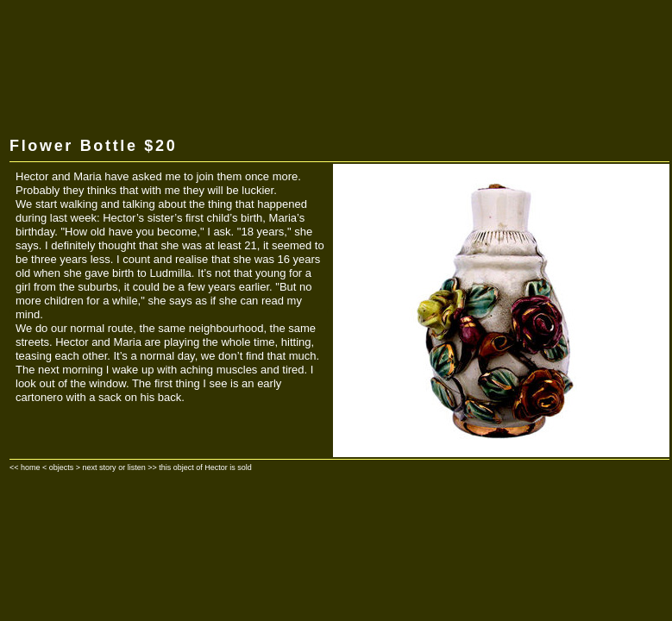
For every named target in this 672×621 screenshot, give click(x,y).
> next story (96, 467)
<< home (25, 467)
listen (137, 467)
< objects (58, 467)
